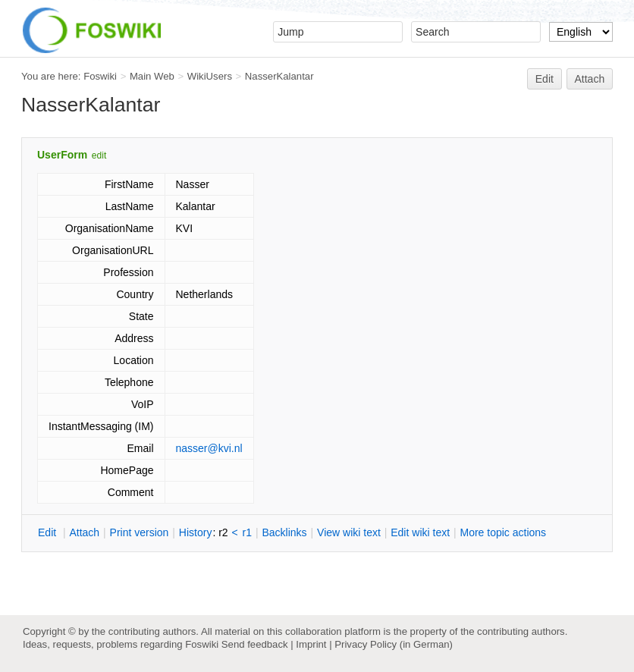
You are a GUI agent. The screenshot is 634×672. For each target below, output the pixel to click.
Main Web (152, 76)
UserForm (62, 155)
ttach (84, 532)
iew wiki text (349, 532)
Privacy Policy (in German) (394, 644)
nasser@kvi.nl (209, 448)
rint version (140, 532)
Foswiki (100, 76)
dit (49, 532)
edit (99, 155)
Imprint (311, 644)
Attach (590, 79)
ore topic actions (503, 532)
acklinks (284, 532)
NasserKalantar (279, 76)
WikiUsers (210, 76)
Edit (545, 79)
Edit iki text (420, 532)
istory (196, 532)
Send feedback (255, 644)
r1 (247, 532)
